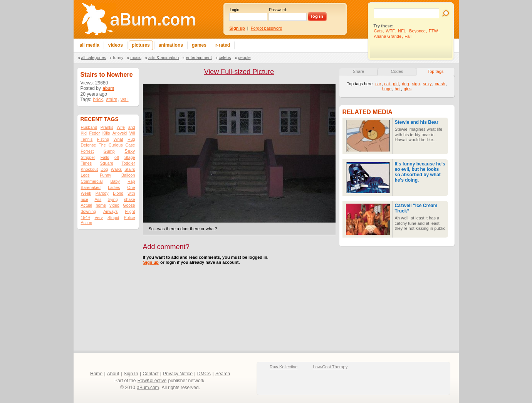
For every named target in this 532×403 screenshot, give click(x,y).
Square (107, 163)
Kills (106, 133)
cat (387, 84)
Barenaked (91, 187)
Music (136, 57)
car (378, 84)
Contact (150, 374)
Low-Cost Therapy (331, 367)
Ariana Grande (388, 36)
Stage (130, 157)
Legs (85, 175)
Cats (378, 31)
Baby (115, 181)
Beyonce (417, 31)
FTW (433, 31)
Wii (132, 133)
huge (387, 89)
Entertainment (199, 57)
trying (113, 199)
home (101, 205)
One (131, 187)
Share (358, 71)
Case (130, 145)
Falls (105, 157)
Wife (121, 127)
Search (223, 374)
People (244, 57)
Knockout (89, 169)
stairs (112, 99)
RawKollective (152, 381)
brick (98, 99)
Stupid (113, 218)
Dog (104, 169)
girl (396, 84)
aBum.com (148, 388)
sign (416, 84)
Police (129, 218)
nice (85, 199)
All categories (94, 57)
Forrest (87, 151)
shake (129, 199)
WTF (390, 31)
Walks (117, 169)
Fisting (103, 139)
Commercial (92, 181)
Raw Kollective (284, 367)
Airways (110, 211)
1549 (86, 218)
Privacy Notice (178, 374)
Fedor (94, 133)
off (117, 157)
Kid (84, 133)
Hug (131, 139)
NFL (402, 31)
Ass (98, 199)
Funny (118, 57)
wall (125, 99)
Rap (131, 181)
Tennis (87, 139)
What (118, 139)
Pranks (107, 127)
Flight (130, 211)
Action (87, 223)
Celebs (225, 57)
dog (405, 84)
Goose (129, 205)
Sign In (131, 374)
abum (108, 88)
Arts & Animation (164, 57)
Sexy (130, 151)
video (114, 205)
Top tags (436, 71)
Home (96, 374)
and (132, 127)
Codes (397, 71)
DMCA (204, 374)
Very (98, 218)
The (102, 145)
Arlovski (120, 133)
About (113, 374)
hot (398, 89)
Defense (89, 145)
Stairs (130, 169)
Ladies (114, 187)
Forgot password (267, 28)
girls (408, 89)
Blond (118, 193)
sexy (427, 84)
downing (89, 211)
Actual (87, 205)
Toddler (128, 163)
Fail (408, 36)
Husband (89, 127)
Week (86, 193)
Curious (116, 145)
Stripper (88, 157)
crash (440, 84)
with (132, 193)
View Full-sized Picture (239, 72)
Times (86, 163)
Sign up (151, 262)
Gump (109, 151)
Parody (102, 193)
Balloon (128, 175)
